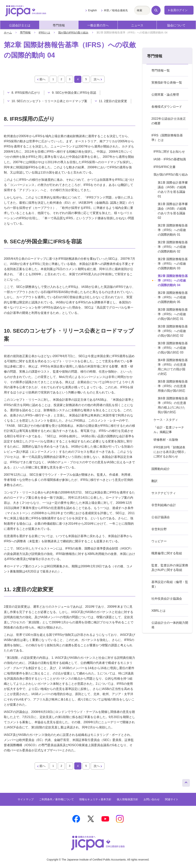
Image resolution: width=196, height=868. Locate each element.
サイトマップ (26, 799)
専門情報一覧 (161, 70)
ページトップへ (186, 782)
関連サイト (172, 799)
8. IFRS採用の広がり (26, 93)
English (92, 10)
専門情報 (59, 25)
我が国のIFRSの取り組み (73, 33)
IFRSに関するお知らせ (169, 152)
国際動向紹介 (161, 469)
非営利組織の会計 (164, 505)
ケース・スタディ (166, 420)
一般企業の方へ (98, 25)
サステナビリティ (164, 493)
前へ (42, 79)
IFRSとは (44, 33)
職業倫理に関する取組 (167, 553)
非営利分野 (159, 529)
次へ (97, 79)
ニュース (137, 25)
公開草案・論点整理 (165, 95)
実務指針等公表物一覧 (167, 83)
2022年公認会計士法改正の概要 (169, 121)
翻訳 (154, 481)
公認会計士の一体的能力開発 (170, 625)
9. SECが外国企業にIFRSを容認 (74, 93)
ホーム (8, 33)
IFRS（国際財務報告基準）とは (167, 138)
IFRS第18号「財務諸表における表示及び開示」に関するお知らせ (170, 452)
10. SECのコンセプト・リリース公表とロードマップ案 (49, 101)
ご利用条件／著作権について (56, 799)
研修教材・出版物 (166, 440)
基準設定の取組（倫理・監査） (170, 584)
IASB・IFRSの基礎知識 (170, 159)
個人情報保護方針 (127, 799)
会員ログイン (179, 10)
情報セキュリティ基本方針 (95, 799)
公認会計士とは (20, 25)
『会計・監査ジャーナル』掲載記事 (169, 430)
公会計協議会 (161, 517)
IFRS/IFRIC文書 (165, 167)
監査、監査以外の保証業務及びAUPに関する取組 (170, 568)
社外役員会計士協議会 (167, 599)
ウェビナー (159, 541)
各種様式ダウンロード (167, 107)
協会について (176, 25)
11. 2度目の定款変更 (113, 101)
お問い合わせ (152, 799)
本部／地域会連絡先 (116, 10)
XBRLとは (158, 611)
